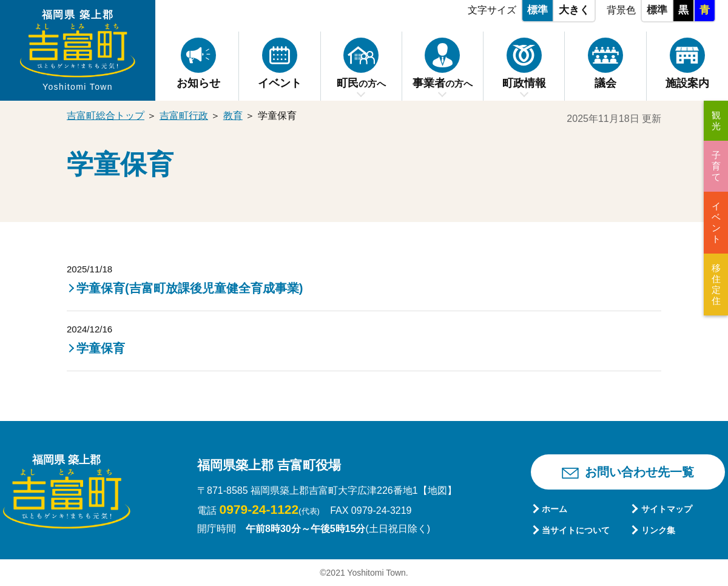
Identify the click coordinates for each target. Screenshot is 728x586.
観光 (716, 120)
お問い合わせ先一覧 (639, 472)
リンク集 (658, 530)
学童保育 (101, 348)
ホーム (554, 509)
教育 (233, 116)
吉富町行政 (184, 116)
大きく (574, 10)
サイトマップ (667, 509)
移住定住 (716, 284)
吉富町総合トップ (106, 116)
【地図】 (437, 490)
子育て (716, 166)
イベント (716, 222)
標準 (538, 10)
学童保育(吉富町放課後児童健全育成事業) (190, 288)
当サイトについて (576, 530)
